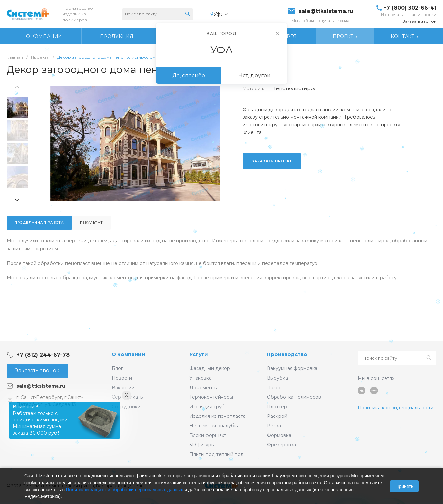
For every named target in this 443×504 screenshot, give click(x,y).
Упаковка (200, 378)
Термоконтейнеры (211, 397)
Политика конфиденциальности (396, 408)
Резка (274, 426)
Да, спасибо (189, 76)
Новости (122, 378)
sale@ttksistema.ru (326, 11)
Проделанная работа (39, 223)
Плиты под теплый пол (216, 454)
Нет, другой (255, 76)
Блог (117, 368)
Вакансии (123, 388)
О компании (128, 354)
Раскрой (277, 416)
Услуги (199, 354)
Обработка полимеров (294, 397)
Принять (404, 486)
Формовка (279, 435)
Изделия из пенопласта (217, 416)
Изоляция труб (207, 407)
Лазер (274, 388)
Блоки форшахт (208, 435)
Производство (287, 354)
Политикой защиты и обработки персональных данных (125, 490)
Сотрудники (126, 407)
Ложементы (203, 388)
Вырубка (277, 378)
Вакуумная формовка (292, 368)
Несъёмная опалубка (214, 426)
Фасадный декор (210, 368)
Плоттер (277, 407)
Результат (91, 223)
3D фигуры (202, 445)
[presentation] (18, 87)
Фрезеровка (281, 445)
